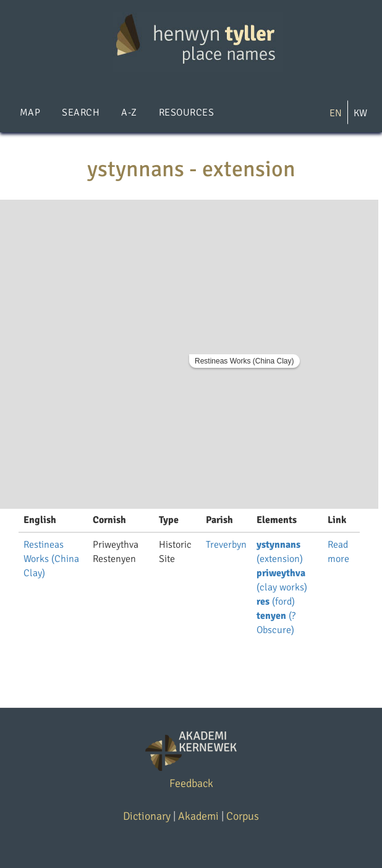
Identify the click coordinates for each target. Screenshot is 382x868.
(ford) (276, 602)
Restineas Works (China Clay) (244, 361)
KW (360, 113)
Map (30, 113)
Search (81, 113)
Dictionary (147, 816)
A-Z (129, 113)
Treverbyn (226, 545)
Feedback (191, 783)
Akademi (198, 816)
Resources (186, 113)
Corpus (243, 816)
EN (336, 113)
